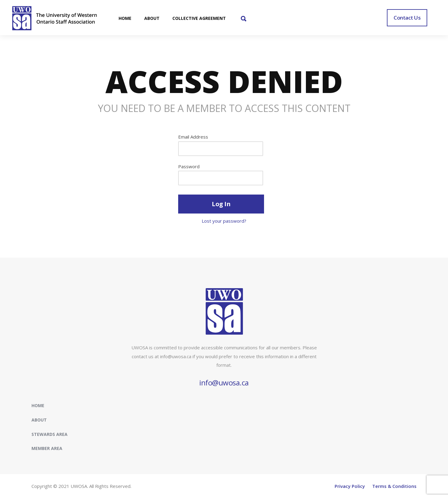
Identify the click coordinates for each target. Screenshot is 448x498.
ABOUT (152, 18)
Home (38, 405)
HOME (125, 18)
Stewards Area (50, 434)
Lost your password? (224, 221)
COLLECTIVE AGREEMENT (199, 18)
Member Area (47, 448)
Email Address (193, 137)
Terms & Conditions (394, 486)
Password (189, 166)
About (39, 420)
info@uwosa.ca (224, 383)
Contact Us (407, 18)
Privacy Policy (350, 486)
